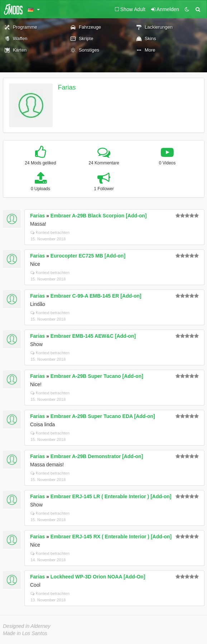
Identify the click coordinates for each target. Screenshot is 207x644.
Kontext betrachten (50, 232)
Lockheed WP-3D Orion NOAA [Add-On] (98, 577)
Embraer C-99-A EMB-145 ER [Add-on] (96, 296)
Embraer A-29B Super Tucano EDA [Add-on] (103, 416)
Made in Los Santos (25, 633)
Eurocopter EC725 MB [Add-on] (88, 256)
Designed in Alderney (27, 626)
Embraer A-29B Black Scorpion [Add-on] (99, 216)
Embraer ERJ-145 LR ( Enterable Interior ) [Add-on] (111, 496)
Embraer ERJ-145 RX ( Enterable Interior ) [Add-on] (111, 537)
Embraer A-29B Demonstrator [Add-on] (97, 456)
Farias (67, 87)
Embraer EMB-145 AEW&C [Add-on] (93, 336)
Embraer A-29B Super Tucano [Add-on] (97, 376)
